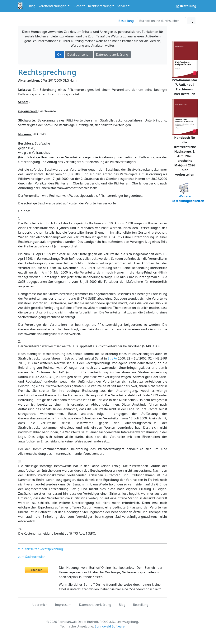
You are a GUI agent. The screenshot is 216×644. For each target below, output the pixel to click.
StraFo (112, 358)
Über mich (40, 605)
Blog (32, 6)
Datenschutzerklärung (112, 55)
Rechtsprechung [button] (100, 6)
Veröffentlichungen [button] (53, 6)
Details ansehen (79, 55)
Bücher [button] (78, 6)
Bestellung (126, 21)
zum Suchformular (32, 557)
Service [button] (122, 6)
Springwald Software (110, 626)
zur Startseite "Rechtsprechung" (41, 549)
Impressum (63, 605)
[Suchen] (161, 21)
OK (59, 55)
